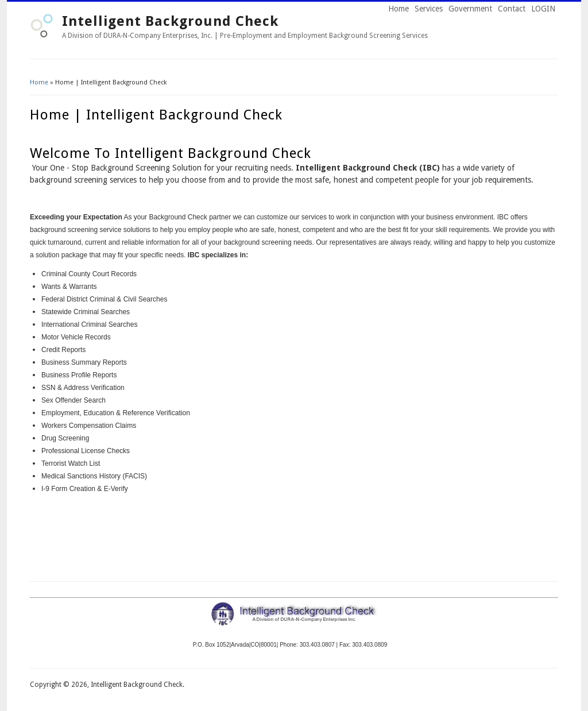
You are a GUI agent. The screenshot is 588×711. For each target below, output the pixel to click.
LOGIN (543, 9)
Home (399, 9)
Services (429, 9)
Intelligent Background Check (170, 21)
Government (470, 9)
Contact (512, 9)
